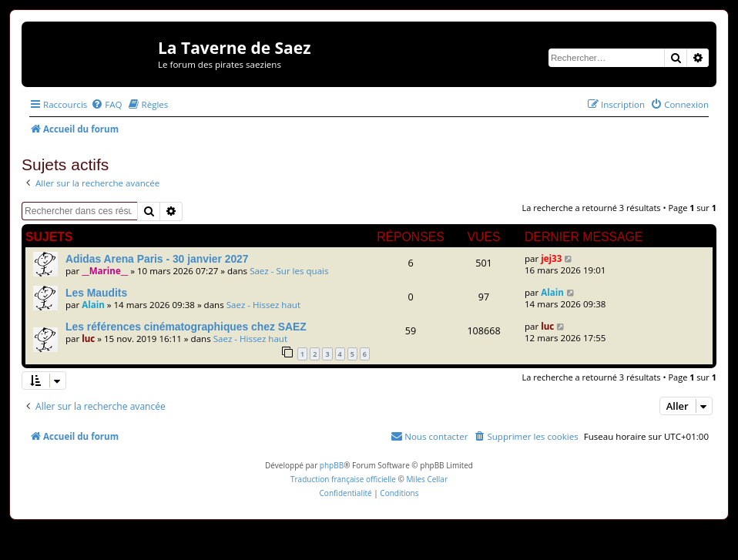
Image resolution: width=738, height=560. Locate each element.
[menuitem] (106, 104)
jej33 (551, 258)
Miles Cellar (427, 479)
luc (88, 339)
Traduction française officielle (343, 479)
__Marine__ (105, 271)
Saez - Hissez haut (263, 305)
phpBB (332, 465)
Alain (93, 305)
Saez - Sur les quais (289, 271)
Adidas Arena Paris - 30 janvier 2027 (157, 259)
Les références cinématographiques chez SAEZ (186, 327)
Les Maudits (96, 293)
